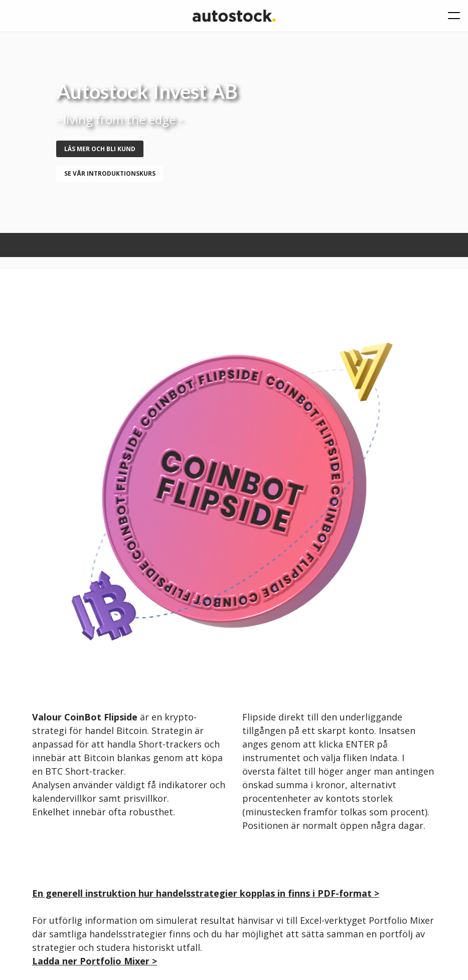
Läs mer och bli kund (100, 149)
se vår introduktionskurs (110, 173)
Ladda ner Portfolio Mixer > (95, 961)
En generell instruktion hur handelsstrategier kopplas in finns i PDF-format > (206, 893)
